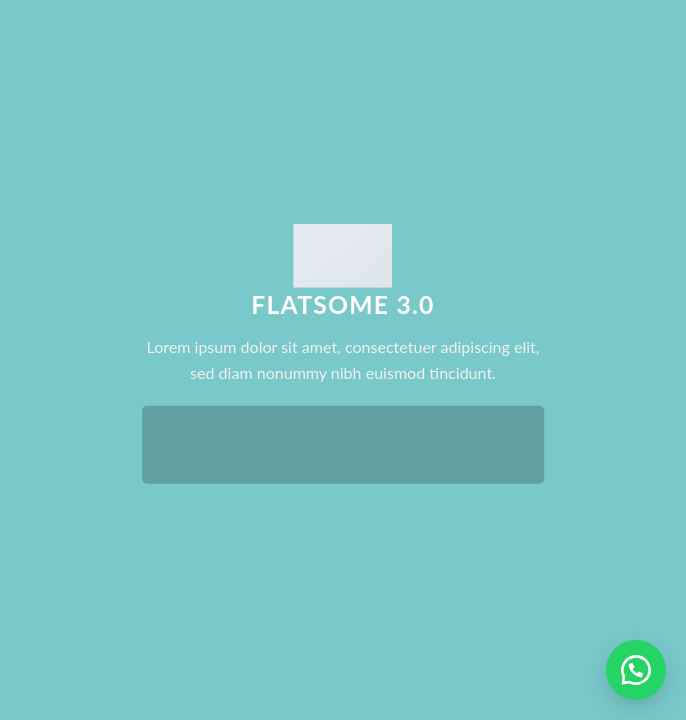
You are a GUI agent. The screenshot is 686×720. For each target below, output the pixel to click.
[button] (636, 670)
